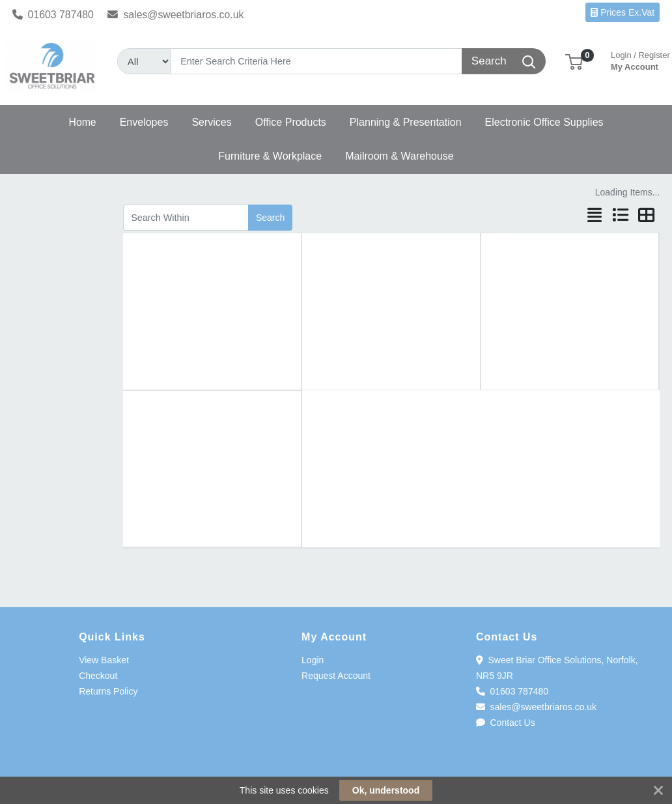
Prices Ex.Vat (623, 12)
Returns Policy (108, 691)
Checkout (98, 676)
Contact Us (506, 723)
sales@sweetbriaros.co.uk (175, 15)
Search (270, 218)
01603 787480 (53, 15)
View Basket (104, 660)
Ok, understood (386, 790)
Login (313, 660)
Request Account (336, 676)
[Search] (317, 61)
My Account (640, 60)
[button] (574, 61)
